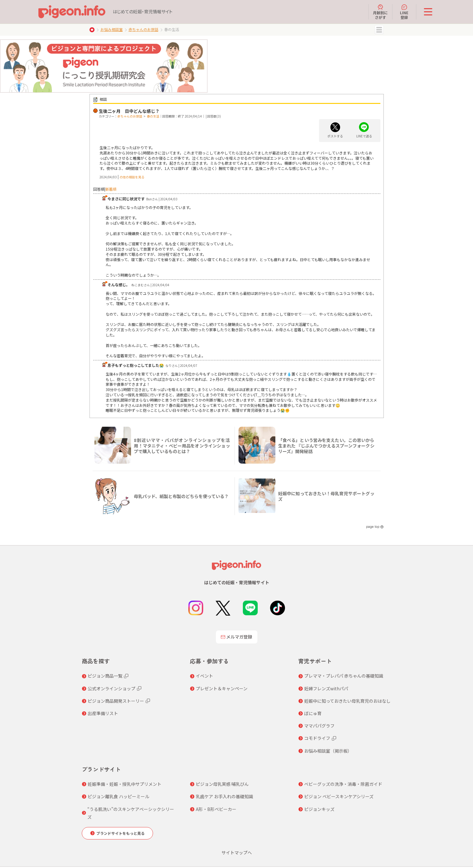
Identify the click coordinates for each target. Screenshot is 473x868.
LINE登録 (404, 12)
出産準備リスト (103, 713)
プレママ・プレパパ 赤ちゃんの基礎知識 (344, 676)
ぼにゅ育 (313, 713)
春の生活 (153, 116)
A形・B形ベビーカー (216, 809)
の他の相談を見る (132, 177)
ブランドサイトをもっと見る (120, 833)
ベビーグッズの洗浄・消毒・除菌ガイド (343, 784)
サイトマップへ (237, 852)
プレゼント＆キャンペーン (222, 688)
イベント (204, 676)
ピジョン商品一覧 (105, 676)
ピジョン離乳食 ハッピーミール (118, 796)
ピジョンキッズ (319, 809)
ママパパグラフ (319, 726)
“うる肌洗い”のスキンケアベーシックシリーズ (131, 813)
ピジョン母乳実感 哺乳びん (222, 784)
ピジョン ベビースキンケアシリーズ (339, 796)
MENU (379, 30)
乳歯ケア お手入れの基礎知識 (224, 796)
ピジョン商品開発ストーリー (116, 701)
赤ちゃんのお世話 (143, 29)
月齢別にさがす (380, 12)
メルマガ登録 (237, 637)
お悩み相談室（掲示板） (328, 751)
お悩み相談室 (112, 29)
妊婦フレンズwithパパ (326, 688)
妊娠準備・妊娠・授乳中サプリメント (125, 784)
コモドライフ (317, 738)
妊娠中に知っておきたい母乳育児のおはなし (347, 701)
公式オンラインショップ (112, 688)
